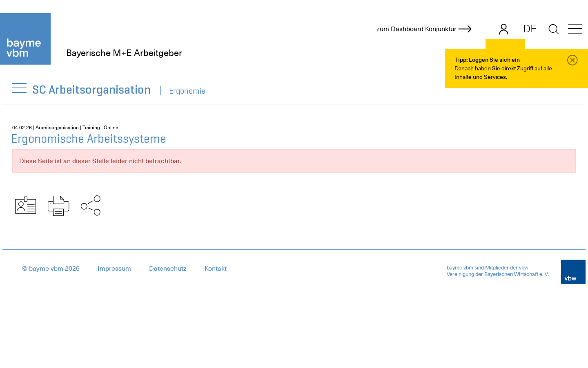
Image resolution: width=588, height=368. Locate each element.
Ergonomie (187, 91)
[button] (575, 30)
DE (530, 29)
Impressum (114, 269)
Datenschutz (168, 269)
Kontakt (216, 269)
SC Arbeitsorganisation (92, 89)
